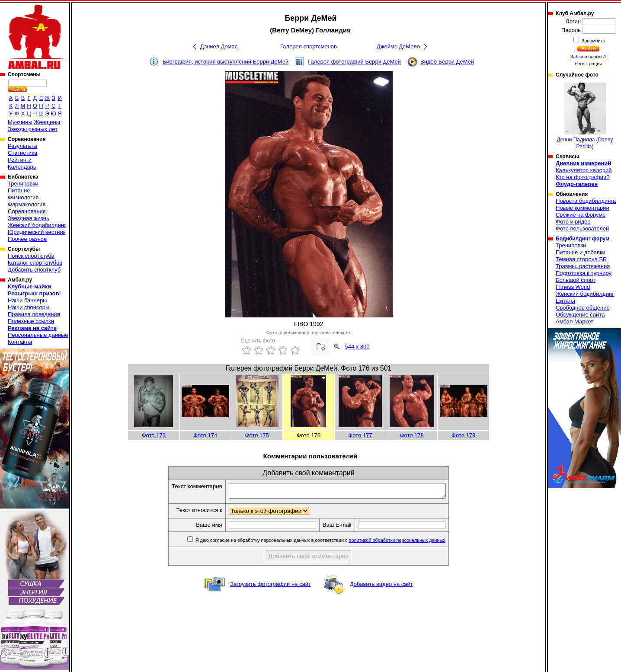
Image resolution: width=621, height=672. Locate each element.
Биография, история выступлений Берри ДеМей (226, 62)
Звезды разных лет (33, 129)
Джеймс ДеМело (398, 46)
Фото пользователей (582, 229)
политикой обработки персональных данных (410, 543)
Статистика (22, 153)
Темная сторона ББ (581, 259)
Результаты (22, 146)
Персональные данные (38, 335)
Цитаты (565, 301)
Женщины (47, 122)
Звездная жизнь (29, 218)
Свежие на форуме (581, 215)
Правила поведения (34, 314)
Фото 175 (257, 435)
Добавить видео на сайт (381, 587)
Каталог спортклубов (35, 263)
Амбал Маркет (575, 322)
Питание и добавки (581, 252)
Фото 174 (205, 435)
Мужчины (20, 122)
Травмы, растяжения (583, 266)
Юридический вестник (37, 232)
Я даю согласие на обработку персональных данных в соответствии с (333, 543)
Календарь (22, 167)
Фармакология (27, 204)
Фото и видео (573, 222)
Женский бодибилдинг (37, 225)
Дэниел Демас (219, 46)
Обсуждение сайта (580, 315)
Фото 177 (360, 435)
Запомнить (593, 41)
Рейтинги (20, 160)
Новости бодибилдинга (586, 201)
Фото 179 (463, 435)
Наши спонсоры (29, 307)
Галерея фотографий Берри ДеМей (354, 62)
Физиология (23, 197)
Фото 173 (154, 435)
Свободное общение (583, 308)
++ (348, 333)
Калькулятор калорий (584, 170)
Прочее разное (27, 239)
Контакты (20, 342)
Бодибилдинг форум (583, 239)
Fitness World (573, 287)
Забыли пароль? (589, 57)
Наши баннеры (27, 300)
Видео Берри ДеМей (447, 62)
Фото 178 (412, 435)
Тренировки (23, 184)
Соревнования (27, 211)
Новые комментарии (583, 208)
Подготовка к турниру (584, 273)
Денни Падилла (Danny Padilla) (585, 116)
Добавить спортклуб (34, 270)
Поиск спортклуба (31, 256)
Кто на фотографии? (583, 177)
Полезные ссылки (31, 321)
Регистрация (588, 64)
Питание (19, 190)
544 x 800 (357, 347)
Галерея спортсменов (309, 46)
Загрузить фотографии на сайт (270, 587)
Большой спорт (576, 280)
